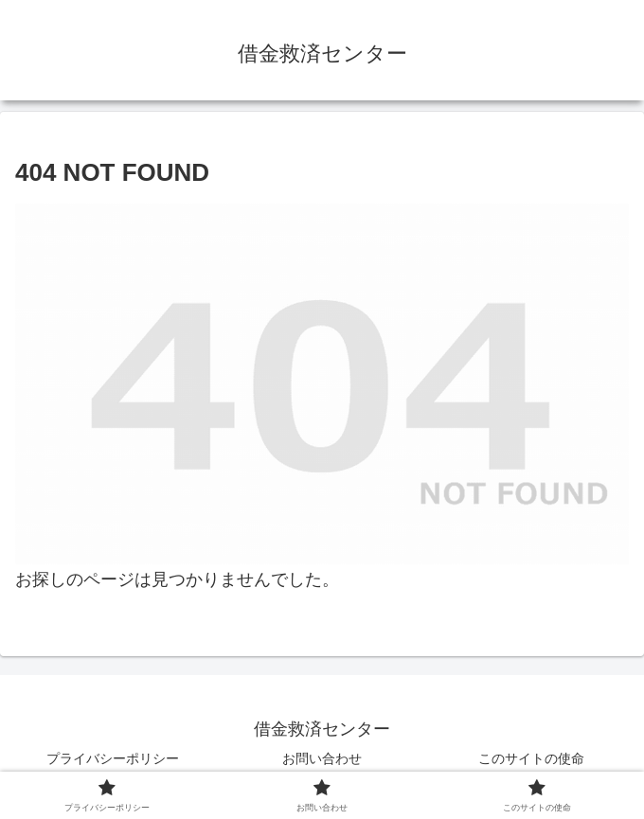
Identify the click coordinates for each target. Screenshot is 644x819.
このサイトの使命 (531, 758)
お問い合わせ (322, 758)
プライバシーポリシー (113, 758)
